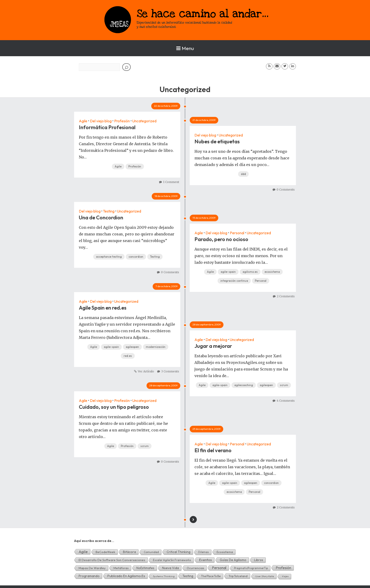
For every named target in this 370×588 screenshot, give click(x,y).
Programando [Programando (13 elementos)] (89, 576)
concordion (136, 257)
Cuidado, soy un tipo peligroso (114, 407)
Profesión (122, 121)
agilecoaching (244, 385)
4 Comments (286, 401)
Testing (109, 211)
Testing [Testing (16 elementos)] (188, 576)
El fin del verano (213, 450)
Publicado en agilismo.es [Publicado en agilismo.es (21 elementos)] (126, 576)
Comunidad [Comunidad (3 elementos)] (151, 552)
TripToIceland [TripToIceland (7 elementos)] (238, 576)
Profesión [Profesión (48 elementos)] (283, 568)
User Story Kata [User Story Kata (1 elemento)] (265, 576)
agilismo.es (250, 272)
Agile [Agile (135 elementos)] (83, 552)
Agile (83, 121)
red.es (128, 356)
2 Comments (286, 296)
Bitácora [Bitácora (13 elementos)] (129, 552)
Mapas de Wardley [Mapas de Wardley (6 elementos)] (92, 568)
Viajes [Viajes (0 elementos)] (285, 576)
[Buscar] (126, 67)
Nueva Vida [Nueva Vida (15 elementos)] (170, 568)
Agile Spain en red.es (103, 308)
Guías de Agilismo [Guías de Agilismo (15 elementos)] (233, 560)
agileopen (132, 347)
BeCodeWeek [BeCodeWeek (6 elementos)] (105, 552)
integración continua (234, 281)
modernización (156, 347)
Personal (237, 233)
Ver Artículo (146, 371)
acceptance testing (109, 257)
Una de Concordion (101, 217)
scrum (284, 385)
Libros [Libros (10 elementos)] (259, 560)
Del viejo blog (101, 121)
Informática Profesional (107, 127)
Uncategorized (145, 121)
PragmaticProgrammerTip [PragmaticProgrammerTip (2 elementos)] (251, 568)
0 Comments (286, 190)
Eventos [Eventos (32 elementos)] (205, 560)
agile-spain (228, 272)
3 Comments (170, 371)
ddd (243, 174)
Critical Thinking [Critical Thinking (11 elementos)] (179, 552)
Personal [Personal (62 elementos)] (219, 568)
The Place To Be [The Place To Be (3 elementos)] (211, 576)
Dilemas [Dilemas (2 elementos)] (204, 552)
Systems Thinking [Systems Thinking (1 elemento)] (164, 576)
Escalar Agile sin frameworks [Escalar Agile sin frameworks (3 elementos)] (172, 560)
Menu (185, 48)
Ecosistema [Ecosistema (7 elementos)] (225, 552)
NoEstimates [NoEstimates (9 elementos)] (145, 568)
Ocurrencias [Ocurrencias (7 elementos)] (195, 568)
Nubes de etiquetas (217, 141)
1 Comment (171, 182)
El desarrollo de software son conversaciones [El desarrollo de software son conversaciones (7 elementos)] (112, 560)
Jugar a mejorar (213, 346)
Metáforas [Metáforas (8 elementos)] (121, 568)
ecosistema (272, 272)
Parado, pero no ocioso (221, 239)
